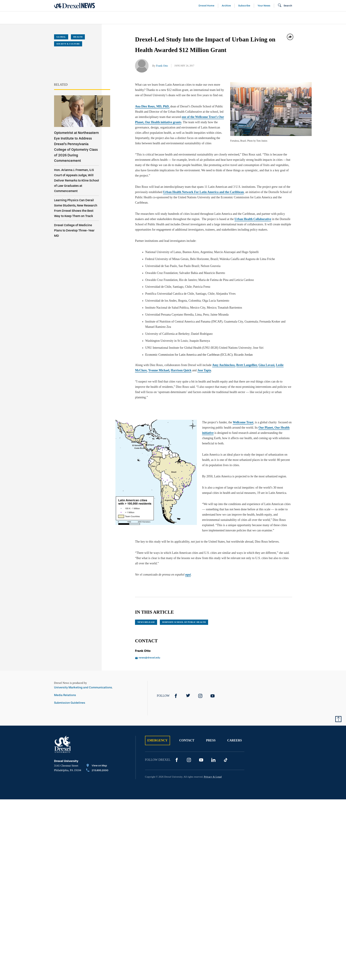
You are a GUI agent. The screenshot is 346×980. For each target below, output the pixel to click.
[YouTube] (213, 696)
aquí (188, 575)
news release (146, 622)
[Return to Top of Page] (338, 719)
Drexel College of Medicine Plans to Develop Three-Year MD (74, 230)
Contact (187, 740)
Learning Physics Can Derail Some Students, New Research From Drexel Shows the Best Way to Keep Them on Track (76, 208)
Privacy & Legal (213, 777)
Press (211, 740)
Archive (226, 6)
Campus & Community (299, 18)
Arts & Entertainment (74, 18)
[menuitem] (74, 18)
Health (221, 18)
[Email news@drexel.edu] (171, 658)
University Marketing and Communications (83, 687)
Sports (334, 18)
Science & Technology (123, 18)
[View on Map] (97, 766)
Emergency (158, 740)
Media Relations (65, 695)
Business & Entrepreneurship (179, 18)
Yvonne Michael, (159, 370)
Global (61, 37)
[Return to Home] (74, 6)
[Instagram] (200, 696)
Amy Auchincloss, (224, 365)
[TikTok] (226, 760)
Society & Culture (254, 18)
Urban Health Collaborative (253, 219)
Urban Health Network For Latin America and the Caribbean (203, 192)
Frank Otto (162, 66)
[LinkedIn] (213, 760)
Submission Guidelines (70, 703)
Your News (264, 6)
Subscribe (244, 6)
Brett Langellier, (247, 365)
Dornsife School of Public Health (184, 622)
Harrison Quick (181, 370)
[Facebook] (176, 696)
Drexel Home (206, 6)
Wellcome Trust (240, 422)
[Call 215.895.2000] (97, 771)
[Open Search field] (285, 6)
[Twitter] (188, 696)
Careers (234, 740)
